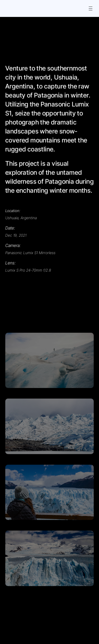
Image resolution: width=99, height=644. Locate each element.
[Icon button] (11, 8)
